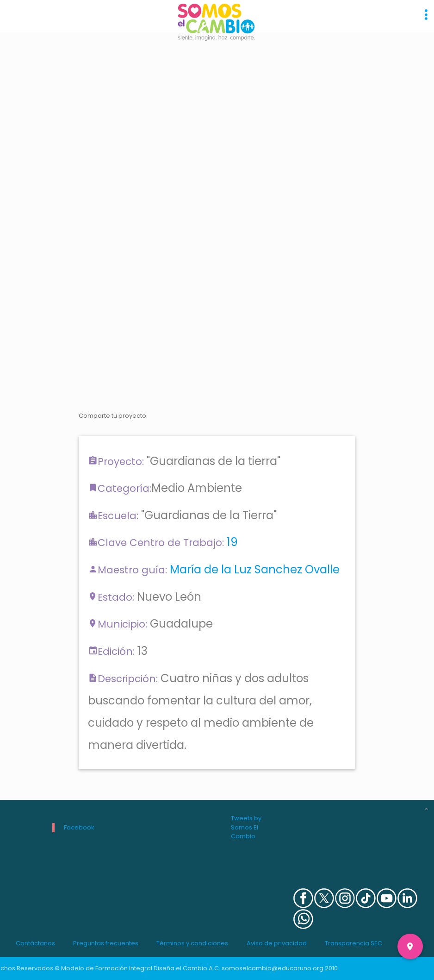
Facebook (79, 827)
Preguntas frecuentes (106, 943)
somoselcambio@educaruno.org (273, 968)
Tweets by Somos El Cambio (246, 827)
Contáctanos (35, 943)
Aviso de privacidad (277, 943)
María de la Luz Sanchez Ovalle (255, 569)
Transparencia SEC (353, 943)
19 (232, 542)
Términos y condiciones (192, 943)
